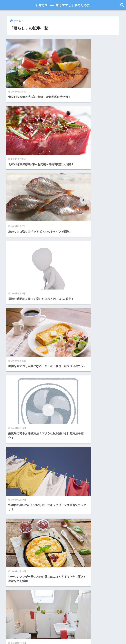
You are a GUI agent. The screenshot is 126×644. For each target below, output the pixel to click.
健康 (11, 396)
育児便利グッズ (18, 499)
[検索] (67, 336)
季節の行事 (15, 440)
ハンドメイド (16, 382)
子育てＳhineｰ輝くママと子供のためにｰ (63, 5)
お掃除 (12, 360)
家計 (11, 448)
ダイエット (15, 374)
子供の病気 (15, 426)
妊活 (11, 418)
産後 (11, 484)
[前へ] (49, 322)
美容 (11, 491)
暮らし (12, 477)
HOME (63, 631)
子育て (12, 433)
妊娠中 (12, 411)
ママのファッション (20, 389)
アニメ (12, 367)
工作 (11, 462)
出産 (11, 404)
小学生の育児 (16, 455)
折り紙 (12, 469)
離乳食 (12, 506)
